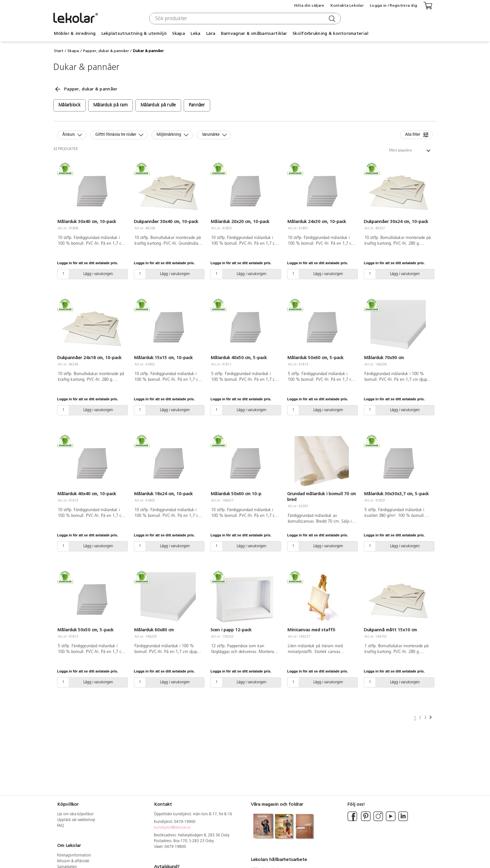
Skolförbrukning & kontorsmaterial (330, 33)
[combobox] (244, 19)
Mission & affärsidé (73, 861)
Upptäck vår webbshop (76, 820)
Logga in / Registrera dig (394, 5)
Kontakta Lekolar (347, 5)
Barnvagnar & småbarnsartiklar (254, 33)
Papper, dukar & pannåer (106, 51)
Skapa (178, 33)
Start (59, 51)
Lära (211, 33)
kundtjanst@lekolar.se (172, 828)
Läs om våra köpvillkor (75, 814)
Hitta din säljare (309, 5)
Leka (195, 33)
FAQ (61, 826)
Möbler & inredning (75, 33)
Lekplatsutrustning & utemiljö (134, 33)
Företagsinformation (74, 856)
